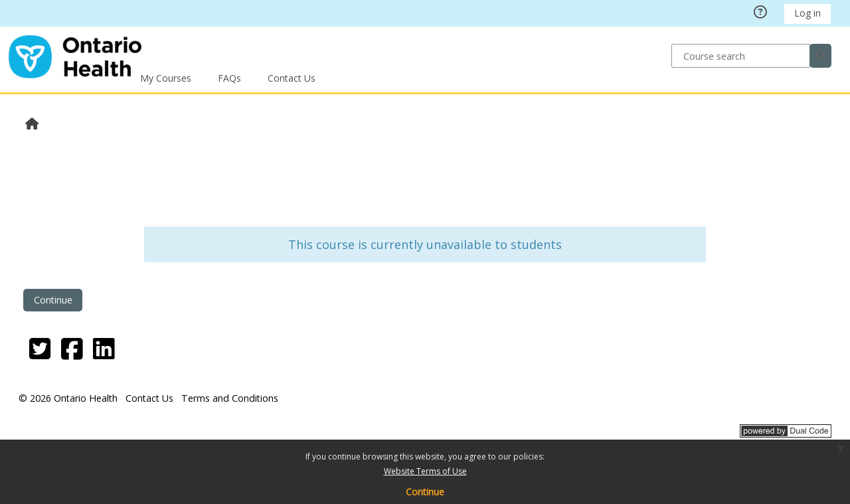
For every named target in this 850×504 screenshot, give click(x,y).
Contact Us (292, 78)
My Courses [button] (166, 78)
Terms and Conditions (230, 398)
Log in (807, 13)
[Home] (75, 55)
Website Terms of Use (425, 471)
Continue (425, 492)
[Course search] (741, 55)
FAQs (229, 78)
